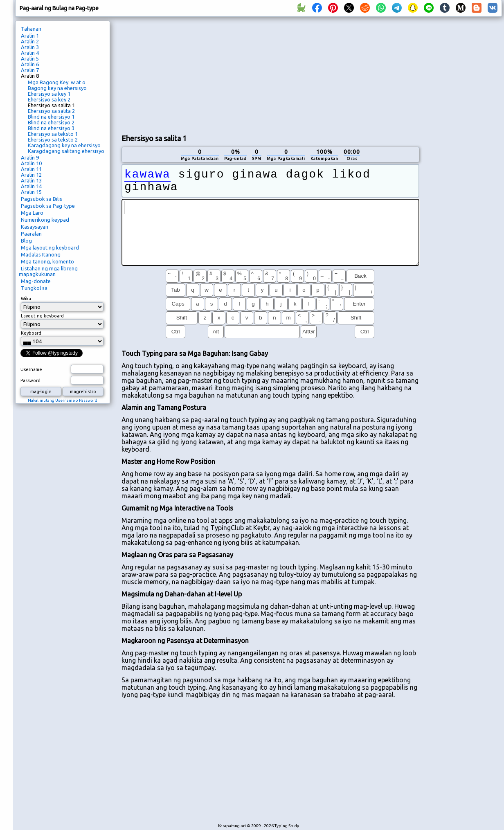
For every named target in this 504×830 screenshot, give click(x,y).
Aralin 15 (31, 192)
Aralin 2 (30, 41)
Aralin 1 (30, 36)
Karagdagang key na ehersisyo (64, 145)
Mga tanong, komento (47, 261)
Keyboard (31, 333)
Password (30, 380)
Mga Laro (32, 213)
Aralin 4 (30, 53)
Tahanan (31, 29)
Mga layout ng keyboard (50, 247)
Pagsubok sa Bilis (42, 199)
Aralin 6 (30, 64)
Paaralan (31, 234)
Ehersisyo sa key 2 (49, 99)
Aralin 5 (30, 58)
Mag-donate (36, 281)
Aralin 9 (30, 157)
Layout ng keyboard (42, 316)
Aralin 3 (30, 47)
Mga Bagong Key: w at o (57, 82)
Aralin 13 (31, 180)
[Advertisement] (185, 74)
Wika (26, 299)
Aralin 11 (31, 169)
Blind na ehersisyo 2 (51, 122)
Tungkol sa (34, 288)
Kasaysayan (35, 227)
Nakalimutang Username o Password (63, 400)
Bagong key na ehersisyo (57, 88)
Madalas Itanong (41, 254)
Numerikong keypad (45, 220)
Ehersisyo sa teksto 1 (53, 134)
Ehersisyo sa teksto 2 (53, 139)
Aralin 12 (31, 175)
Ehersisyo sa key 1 (49, 94)
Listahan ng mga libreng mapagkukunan (48, 271)
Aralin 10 (31, 163)
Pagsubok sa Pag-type (48, 206)
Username (31, 369)
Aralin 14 (31, 186)
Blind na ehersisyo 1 (51, 117)
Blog (26, 241)
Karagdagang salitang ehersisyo (66, 151)
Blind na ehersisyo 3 (51, 128)
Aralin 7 (30, 70)
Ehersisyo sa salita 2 (51, 111)
